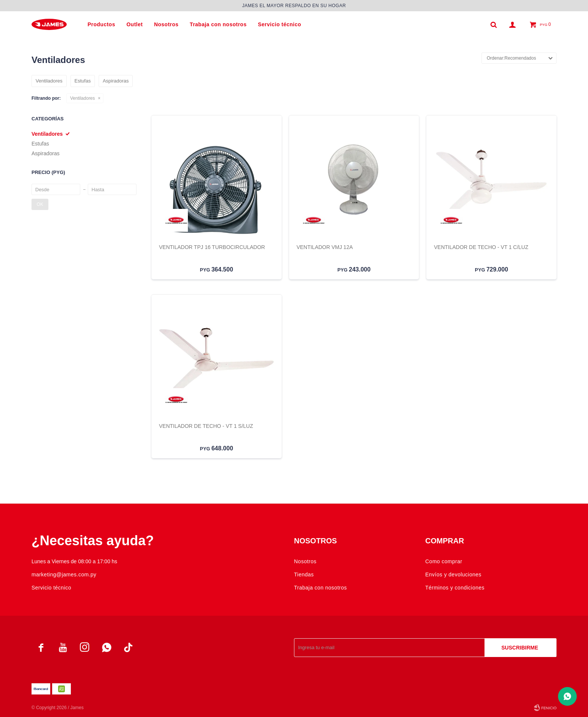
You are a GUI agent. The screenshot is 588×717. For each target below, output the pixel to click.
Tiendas (304, 574)
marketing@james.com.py (64, 574)
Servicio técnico (280, 24)
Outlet (134, 24)
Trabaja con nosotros (218, 24)
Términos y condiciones (455, 588)
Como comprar (444, 561)
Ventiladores (82, 98)
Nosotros (166, 24)
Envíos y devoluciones (453, 574)
